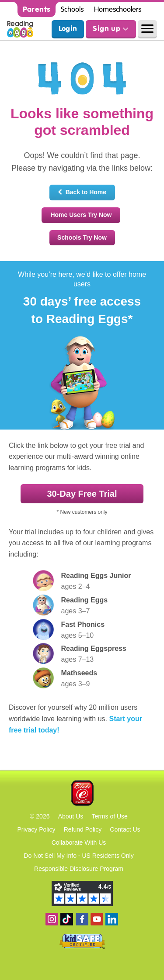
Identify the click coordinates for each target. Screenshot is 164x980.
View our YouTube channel (97, 919)
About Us (71, 816)
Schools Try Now (82, 237)
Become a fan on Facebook (82, 919)
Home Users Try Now (81, 215)
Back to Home (82, 192)
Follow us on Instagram (52, 919)
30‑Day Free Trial (82, 494)
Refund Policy (83, 829)
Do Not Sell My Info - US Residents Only (79, 856)
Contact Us (125, 829)
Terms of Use (109, 816)
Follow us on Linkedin (112, 919)
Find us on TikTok (67, 919)
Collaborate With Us (79, 842)
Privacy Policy (36, 829)
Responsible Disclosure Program (79, 869)
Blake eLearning (82, 793)
